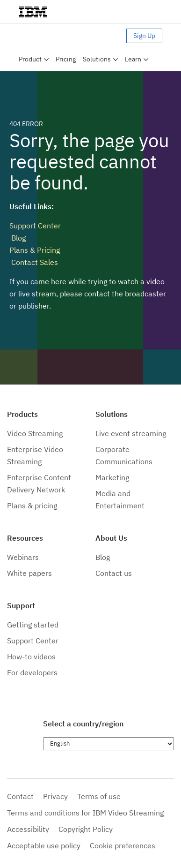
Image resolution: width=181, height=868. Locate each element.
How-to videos (31, 657)
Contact (20, 796)
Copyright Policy (86, 829)
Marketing (112, 477)
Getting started (33, 625)
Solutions (97, 59)
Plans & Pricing (35, 250)
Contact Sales (34, 262)
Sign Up (144, 36)
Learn (133, 59)
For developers (32, 672)
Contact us (114, 573)
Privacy (55, 796)
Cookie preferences (123, 845)
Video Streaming (35, 433)
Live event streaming (131, 433)
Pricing (66, 59)
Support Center (35, 226)
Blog (18, 238)
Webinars (23, 557)
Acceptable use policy (44, 845)
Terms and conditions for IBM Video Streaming (85, 813)
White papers (29, 573)
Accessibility (28, 829)
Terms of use (99, 796)
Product (30, 59)
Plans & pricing (32, 506)
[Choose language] (109, 744)
